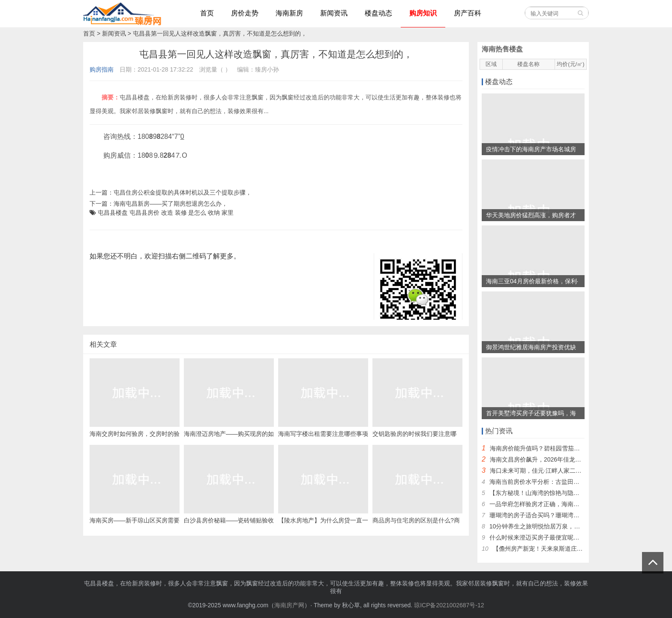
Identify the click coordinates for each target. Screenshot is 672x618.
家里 (228, 213)
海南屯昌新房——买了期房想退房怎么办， (171, 204)
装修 (181, 213)
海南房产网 (289, 605)
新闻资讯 (114, 33)
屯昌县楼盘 (113, 213)
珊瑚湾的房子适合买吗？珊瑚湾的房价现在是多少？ (558, 515)
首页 (89, 33)
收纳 (214, 213)
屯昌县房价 (144, 213)
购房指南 (102, 69)
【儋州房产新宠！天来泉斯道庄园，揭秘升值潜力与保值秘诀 (574, 549)
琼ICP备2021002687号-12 (449, 605)
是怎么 (197, 213)
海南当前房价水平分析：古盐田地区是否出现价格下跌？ (564, 482)
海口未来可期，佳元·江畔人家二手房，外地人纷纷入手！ (566, 471)
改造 (167, 213)
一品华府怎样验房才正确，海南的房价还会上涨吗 (555, 504)
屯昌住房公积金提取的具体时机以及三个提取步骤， (183, 192)
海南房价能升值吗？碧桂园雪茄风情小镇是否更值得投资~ (567, 448)
